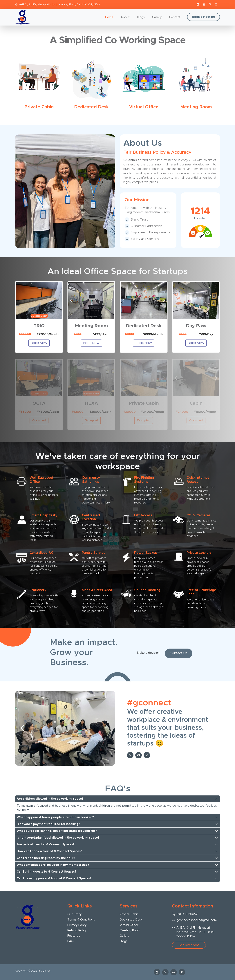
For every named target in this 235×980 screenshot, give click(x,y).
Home (109, 17)
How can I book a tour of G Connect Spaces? (49, 851)
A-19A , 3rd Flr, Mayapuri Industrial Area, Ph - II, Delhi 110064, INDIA (60, 5)
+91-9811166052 (187, 914)
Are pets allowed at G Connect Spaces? (46, 844)
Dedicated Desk (131, 920)
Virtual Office (129, 925)
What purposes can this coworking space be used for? (57, 831)
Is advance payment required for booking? (48, 824)
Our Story (74, 914)
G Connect (45, 971)
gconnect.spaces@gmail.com (197, 920)
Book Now (39, 343)
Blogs (141, 17)
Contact (175, 17)
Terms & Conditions (81, 920)
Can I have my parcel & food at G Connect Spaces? (54, 878)
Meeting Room (130, 930)
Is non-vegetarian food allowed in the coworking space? (58, 838)
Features (74, 936)
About (125, 17)
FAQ (70, 941)
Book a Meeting (204, 17)
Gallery (157, 17)
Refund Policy (77, 930)
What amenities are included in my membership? (53, 865)
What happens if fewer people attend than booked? (55, 817)
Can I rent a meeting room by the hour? (46, 858)
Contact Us (179, 653)
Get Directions (189, 945)
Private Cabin (129, 914)
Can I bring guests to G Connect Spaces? (46, 872)
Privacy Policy (77, 925)
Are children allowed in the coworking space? (50, 799)
